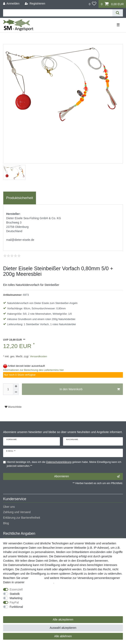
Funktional (16, 607)
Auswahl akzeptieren (63, 628)
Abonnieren (87, 476)
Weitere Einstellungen (17, 611)
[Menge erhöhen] (16, 386)
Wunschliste (13, 407)
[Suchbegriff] (58, 13)
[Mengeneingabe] (8, 389)
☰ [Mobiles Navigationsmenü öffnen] (118, 25)
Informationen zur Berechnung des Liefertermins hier (33, 370)
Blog (6, 523)
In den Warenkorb (90, 389)
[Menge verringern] (16, 392)
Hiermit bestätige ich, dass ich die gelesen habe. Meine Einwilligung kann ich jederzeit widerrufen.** (64, 464)
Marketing (16, 598)
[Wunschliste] (93, 4)
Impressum (36, 578)
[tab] (20, 198)
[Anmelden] (11, 4)
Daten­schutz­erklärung (39, 582)
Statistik (15, 594)
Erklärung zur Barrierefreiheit (22, 518)
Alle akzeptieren (63, 620)
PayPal (14, 602)
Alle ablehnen (63, 636)
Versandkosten (38, 356)
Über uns (9, 507)
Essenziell (16, 589)
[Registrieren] (35, 4)
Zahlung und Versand (17, 512)
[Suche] (118, 13)
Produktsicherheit (20, 198)
